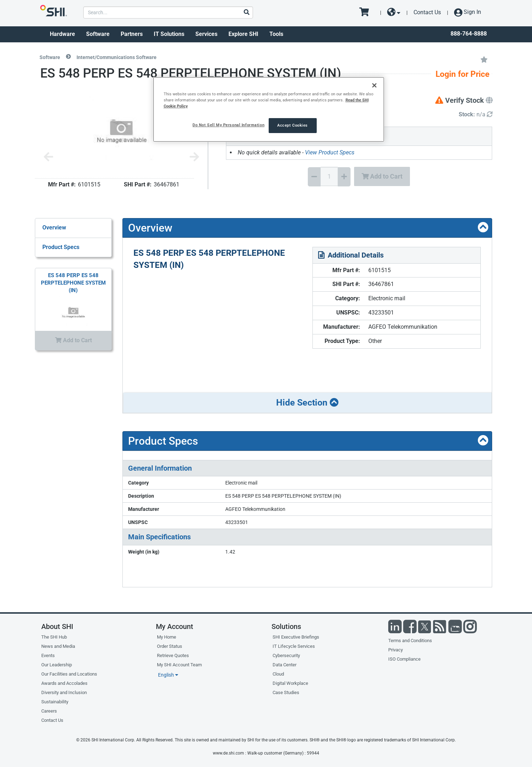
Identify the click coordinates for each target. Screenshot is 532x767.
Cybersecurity (286, 655)
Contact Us (427, 12)
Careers (49, 711)
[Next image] (194, 157)
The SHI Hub (54, 637)
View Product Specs (330, 152)
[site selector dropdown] (394, 12)
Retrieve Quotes (173, 655)
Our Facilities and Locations (69, 674)
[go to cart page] (367, 12)
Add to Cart (382, 176)
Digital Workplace (290, 683)
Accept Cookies (293, 125)
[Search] (246, 13)
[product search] (168, 12)
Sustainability (55, 702)
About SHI (57, 626)
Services (206, 34)
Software (98, 34)
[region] (269, 109)
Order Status (170, 646)
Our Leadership (57, 665)
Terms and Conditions (410, 641)
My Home (167, 637)
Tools (276, 34)
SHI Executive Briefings (296, 637)
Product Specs (61, 247)
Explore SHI (243, 34)
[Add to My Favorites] (484, 59)
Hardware (62, 34)
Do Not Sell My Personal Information (228, 125)
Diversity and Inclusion (64, 692)
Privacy (396, 650)
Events (48, 655)
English (168, 675)
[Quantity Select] (329, 176)
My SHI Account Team (179, 665)
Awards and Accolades (64, 683)
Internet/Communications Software (117, 57)
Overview (54, 228)
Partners (132, 34)
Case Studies (286, 692)
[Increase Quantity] (344, 177)
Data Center (285, 665)
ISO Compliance (404, 659)
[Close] (374, 85)
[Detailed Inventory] (476, 115)
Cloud (278, 674)
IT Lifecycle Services (294, 646)
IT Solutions (169, 34)
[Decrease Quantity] (314, 177)
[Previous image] (48, 157)
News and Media (58, 646)
